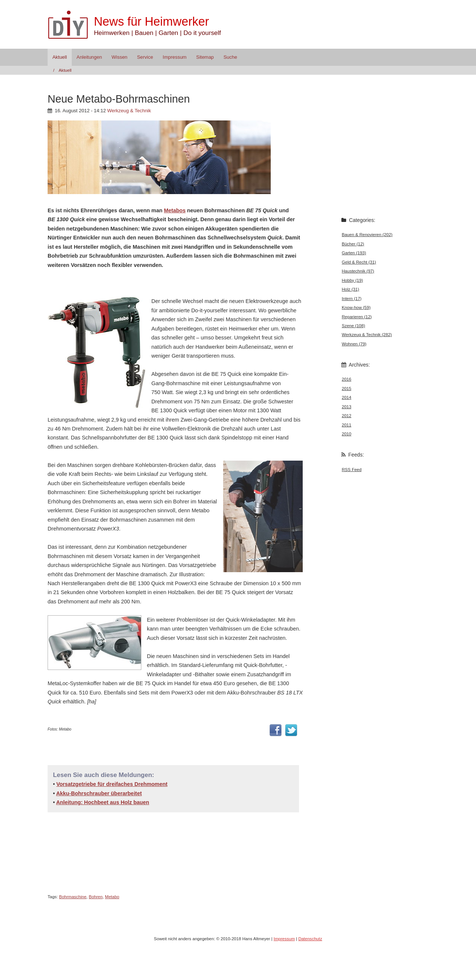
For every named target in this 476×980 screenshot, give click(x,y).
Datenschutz (310, 939)
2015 (347, 389)
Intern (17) (352, 299)
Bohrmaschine (73, 897)
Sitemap (205, 57)
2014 (347, 397)
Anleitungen (89, 57)
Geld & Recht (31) (359, 262)
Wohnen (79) (354, 344)
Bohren (96, 897)
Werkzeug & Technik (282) (367, 335)
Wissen (119, 57)
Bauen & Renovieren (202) (367, 235)
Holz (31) (350, 289)
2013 (347, 407)
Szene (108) (353, 326)
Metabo (112, 897)
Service (145, 57)
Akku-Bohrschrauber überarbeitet (99, 793)
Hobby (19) (352, 280)
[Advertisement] (135, 282)
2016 (347, 379)
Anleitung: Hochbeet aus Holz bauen (103, 802)
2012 (347, 416)
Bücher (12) (353, 244)
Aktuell (60, 57)
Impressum (175, 57)
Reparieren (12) (357, 317)
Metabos (175, 210)
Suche (230, 57)
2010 (347, 434)
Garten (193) (354, 253)
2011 (347, 425)
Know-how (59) (356, 307)
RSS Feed (352, 470)
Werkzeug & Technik (129, 111)
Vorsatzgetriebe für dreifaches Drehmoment (112, 784)
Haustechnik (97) (358, 271)
